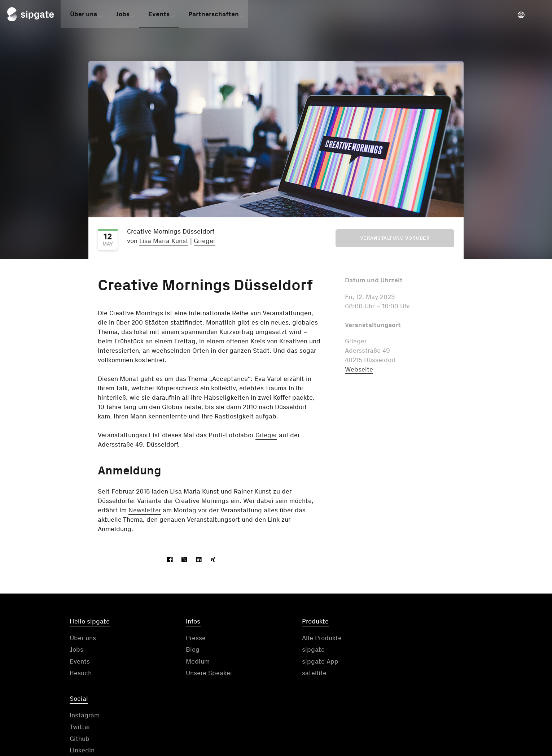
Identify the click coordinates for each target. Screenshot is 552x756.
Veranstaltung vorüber (395, 238)
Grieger (205, 241)
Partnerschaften (214, 16)
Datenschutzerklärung (348, 711)
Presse (185, 638)
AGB (286, 711)
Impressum (421, 711)
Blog (182, 650)
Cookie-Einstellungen (492, 711)
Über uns (84, 16)
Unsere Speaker (199, 674)
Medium (187, 662)
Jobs (123, 16)
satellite (293, 674)
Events (159, 16)
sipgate (292, 650)
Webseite (359, 369)
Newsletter (145, 510)
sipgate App (299, 662)
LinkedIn (399, 674)
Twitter (397, 650)
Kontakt (245, 711)
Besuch (81, 674)
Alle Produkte (301, 638)
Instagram (401, 638)
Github (396, 662)
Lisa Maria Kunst (164, 241)
